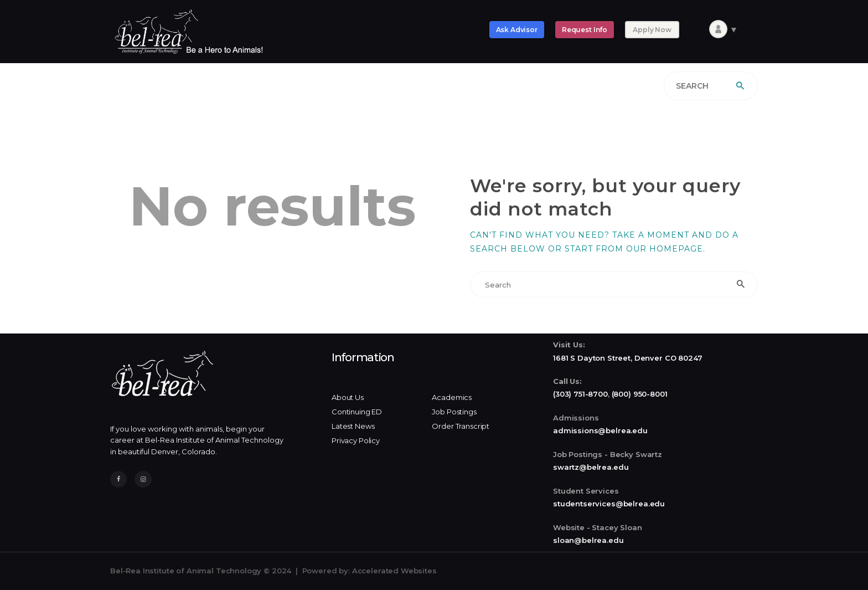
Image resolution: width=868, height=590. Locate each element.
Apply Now (652, 30)
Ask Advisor (517, 30)
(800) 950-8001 (640, 394)
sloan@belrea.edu (588, 540)
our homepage (665, 249)
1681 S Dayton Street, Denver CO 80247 (627, 358)
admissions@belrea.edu (600, 430)
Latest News (353, 426)
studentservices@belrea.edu (609, 504)
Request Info (585, 30)
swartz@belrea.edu (591, 467)
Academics (452, 397)
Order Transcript (461, 426)
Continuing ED (357, 412)
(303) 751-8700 (580, 394)
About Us (348, 397)
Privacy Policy (356, 440)
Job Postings (454, 412)
